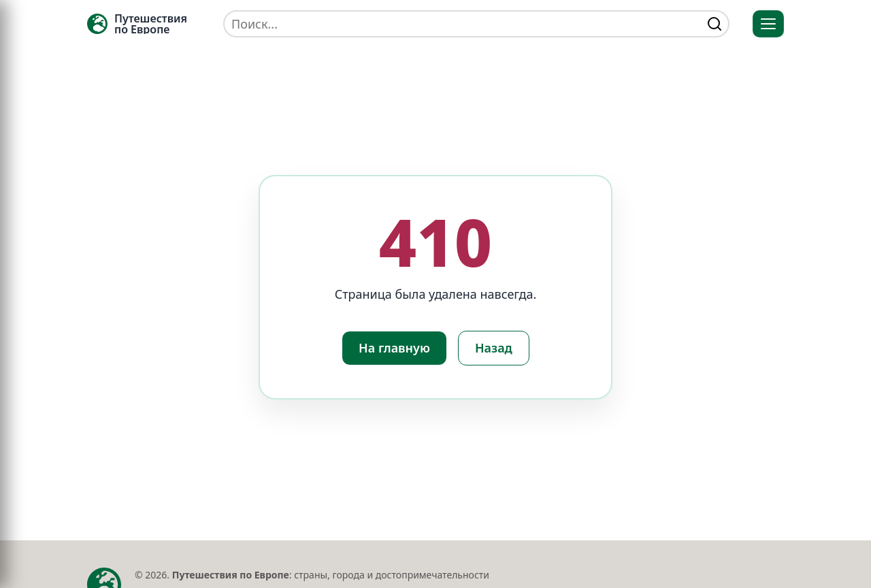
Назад (494, 348)
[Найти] (714, 24)
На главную (394, 348)
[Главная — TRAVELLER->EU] (137, 24)
